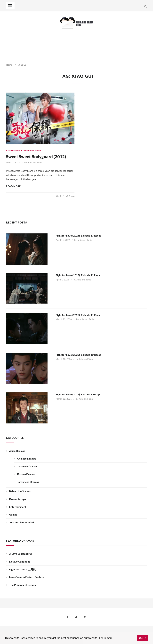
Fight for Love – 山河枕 (22, 569)
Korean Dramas (26, 474)
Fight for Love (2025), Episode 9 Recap (78, 394)
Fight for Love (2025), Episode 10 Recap (78, 355)
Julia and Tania (35, 163)
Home (9, 65)
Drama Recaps (17, 499)
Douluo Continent (20, 561)
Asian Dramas (13, 150)
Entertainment (18, 507)
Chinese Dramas (27, 458)
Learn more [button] (106, 638)
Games (13, 514)
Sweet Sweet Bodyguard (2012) (36, 157)
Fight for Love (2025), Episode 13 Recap (78, 235)
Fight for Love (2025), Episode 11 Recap (78, 315)
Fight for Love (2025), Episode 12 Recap (78, 275)
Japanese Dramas (27, 466)
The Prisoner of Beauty (23, 585)
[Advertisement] (65, 44)
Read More (15, 186)
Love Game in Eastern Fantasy (27, 577)
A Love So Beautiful (20, 554)
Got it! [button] (143, 638)
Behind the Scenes (20, 491)
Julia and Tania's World (22, 522)
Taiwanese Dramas (32, 150)
